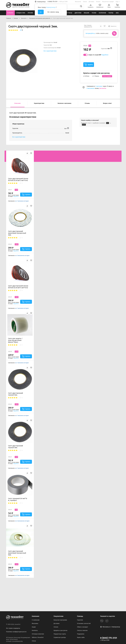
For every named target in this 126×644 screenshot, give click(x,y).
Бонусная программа (60, 620)
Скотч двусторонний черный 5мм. (16, 394)
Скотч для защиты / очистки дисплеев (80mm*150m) (15, 340)
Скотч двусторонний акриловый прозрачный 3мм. (17, 233)
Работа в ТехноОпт (38, 637)
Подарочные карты (60, 634)
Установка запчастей (84, 623)
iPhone (30, 13)
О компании (36, 620)
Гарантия (80, 620)
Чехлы (111, 13)
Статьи (85, 2)
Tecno (94, 13)
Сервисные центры (60, 637)
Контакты (35, 630)
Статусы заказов (82, 630)
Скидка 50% (21, 13)
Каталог (10, 13)
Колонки (102, 13)
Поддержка (81, 634)
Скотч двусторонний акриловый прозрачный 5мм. (17, 553)
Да (41, 12)
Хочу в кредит (107, 76)
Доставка (91, 2)
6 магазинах (91, 88)
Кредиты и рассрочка (60, 630)
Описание (17, 103)
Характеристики (39, 103)
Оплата (98, 2)
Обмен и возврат (83, 627)
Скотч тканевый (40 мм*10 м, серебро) (18, 499)
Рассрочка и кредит (108, 2)
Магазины (78, 2)
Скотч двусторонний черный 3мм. (16, 447)
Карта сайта (81, 637)
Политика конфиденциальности (16, 632)
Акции (34, 627)
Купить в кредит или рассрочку (96, 73)
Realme (87, 13)
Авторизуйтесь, (90, 33)
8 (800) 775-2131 (109, 638)
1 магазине (99, 86)
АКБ (117, 13)
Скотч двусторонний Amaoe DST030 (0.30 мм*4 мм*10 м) (18, 287)
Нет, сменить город (53, 12)
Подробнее (105, 55)
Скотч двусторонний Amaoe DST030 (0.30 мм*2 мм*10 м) (18, 179)
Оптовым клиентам (38, 634)
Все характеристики (50, 51)
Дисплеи (78, 13)
